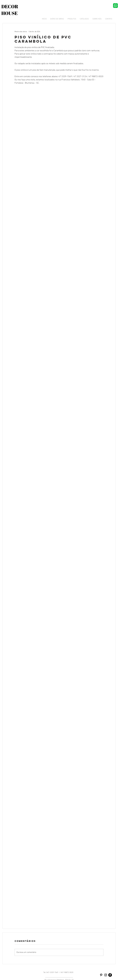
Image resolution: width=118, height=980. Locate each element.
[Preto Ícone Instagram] (106, 975)
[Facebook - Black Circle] (110, 975)
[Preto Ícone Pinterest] (101, 975)
